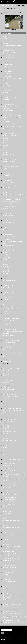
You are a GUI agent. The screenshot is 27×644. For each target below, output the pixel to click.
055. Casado (5, 171)
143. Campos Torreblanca (8, 380)
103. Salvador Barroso (8, 285)
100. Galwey (5, 278)
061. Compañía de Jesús (8, 183)
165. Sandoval (6, 434)
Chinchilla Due (6, 387)
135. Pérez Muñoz (7, 361)
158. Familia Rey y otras (8, 417)
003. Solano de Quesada (8, 41)
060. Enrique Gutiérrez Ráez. (9, 185)
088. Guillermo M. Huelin (8, 250)
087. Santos (5, 248)
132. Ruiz (5, 354)
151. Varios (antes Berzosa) (9, 399)
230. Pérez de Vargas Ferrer (9, 582)
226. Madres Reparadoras (8, 572)
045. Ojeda (5, 148)
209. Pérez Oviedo (7, 532)
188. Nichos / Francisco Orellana (10, 485)
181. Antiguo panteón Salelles (9, 468)
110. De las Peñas (7, 302)
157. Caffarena (6, 415)
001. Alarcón (5, 36)
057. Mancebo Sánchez (8, 176)
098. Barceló (5, 274)
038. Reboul (5, 131)
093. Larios (5, 262)
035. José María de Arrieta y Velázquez (11, 124)
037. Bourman (6, 129)
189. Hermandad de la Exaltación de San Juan (13, 488)
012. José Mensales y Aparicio (9, 62)
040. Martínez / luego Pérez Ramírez (11, 136)
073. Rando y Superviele (8, 213)
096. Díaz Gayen (6, 269)
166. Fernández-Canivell (8, 436)
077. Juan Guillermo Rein (8, 223)
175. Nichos (5, 457)
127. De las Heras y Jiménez (9, 343)
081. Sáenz (5, 232)
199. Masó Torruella (7, 511)
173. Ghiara (5, 452)
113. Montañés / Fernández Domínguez (11, 309)
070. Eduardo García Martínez (9, 206)
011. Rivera (5, 60)
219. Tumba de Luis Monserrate (10, 556)
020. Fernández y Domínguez (9, 81)
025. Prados (5, 95)
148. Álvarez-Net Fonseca (8, 392)
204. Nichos (5, 523)
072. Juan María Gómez (8, 211)
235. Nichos (5, 593)
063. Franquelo (6, 190)
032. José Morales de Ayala (9, 113)
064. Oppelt (5, 192)
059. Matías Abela (7, 180)
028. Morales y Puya (7, 102)
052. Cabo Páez (6, 164)
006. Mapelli (5, 48)
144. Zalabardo (6, 383)
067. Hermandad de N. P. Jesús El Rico (11, 199)
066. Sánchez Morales (8, 197)
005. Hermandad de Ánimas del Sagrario (12, 46)
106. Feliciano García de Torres (10, 292)
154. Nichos (5, 406)
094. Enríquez (6, 264)
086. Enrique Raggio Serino (9, 245)
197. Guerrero (6, 507)
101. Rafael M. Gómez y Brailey (10, 281)
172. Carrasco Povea (7, 450)
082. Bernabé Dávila (7, 234)
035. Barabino (6, 122)
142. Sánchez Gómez (7, 378)
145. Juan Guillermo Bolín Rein (10, 385)
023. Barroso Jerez (7, 90)
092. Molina (5, 260)
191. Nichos (5, 492)
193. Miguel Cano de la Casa (9, 497)
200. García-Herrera (7, 514)
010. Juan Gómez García (8, 57)
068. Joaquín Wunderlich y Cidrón (10, 202)
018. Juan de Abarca (7, 76)
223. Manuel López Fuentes (9, 565)
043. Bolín (5, 143)
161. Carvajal (6, 424)
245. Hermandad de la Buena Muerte (11, 620)
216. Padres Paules (7, 549)
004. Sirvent (5, 43)
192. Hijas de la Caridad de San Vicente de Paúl (13, 495)
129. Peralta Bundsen (7, 347)
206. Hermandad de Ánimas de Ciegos (11, 528)
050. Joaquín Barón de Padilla (9, 159)
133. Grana (5, 357)
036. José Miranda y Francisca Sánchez (11, 126)
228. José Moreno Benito (8, 577)
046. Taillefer (5, 150)
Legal (10, 639)
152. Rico (5, 401)
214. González (6, 544)
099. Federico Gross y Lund (9, 276)
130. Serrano (5, 350)
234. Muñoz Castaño (7, 591)
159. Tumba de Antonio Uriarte (9, 419)
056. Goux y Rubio (7, 173)
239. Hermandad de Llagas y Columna (11, 604)
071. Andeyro (6, 209)
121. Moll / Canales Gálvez (9, 327)
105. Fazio (5, 290)
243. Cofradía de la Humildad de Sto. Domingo (13, 614)
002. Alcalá (5, 39)
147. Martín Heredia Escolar (9, 390)
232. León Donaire (7, 586)
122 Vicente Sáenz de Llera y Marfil (10, 329)
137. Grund (5, 366)
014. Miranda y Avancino (8, 67)
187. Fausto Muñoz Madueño (9, 483)
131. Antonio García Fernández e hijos (11, 352)
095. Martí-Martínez (7, 267)
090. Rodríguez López (7, 255)
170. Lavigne (5, 445)
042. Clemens (6, 141)
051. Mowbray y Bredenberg (9, 162)
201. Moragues (6, 516)
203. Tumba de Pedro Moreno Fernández (12, 521)
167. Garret (5, 438)
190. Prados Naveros (7, 490)
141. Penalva (5, 376)
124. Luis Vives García (8, 336)
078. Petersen (6, 225)
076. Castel (5, 220)
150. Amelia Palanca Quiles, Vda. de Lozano (12, 397)
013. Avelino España (7, 64)
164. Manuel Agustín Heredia (9, 431)
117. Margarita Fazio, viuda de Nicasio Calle (12, 318)
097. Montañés (6, 271)
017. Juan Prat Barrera (8, 74)
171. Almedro (6, 448)
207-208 (4, 530)
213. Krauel (5, 542)
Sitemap (3, 641)
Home (2, 5)
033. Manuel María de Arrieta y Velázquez (12, 115)
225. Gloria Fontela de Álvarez (9, 570)
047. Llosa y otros (7, 152)
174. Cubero (5, 455)
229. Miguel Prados (7, 579)
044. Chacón (5, 145)
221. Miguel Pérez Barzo (8, 561)
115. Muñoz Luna (6, 314)
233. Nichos (5, 589)
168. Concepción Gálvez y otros (10, 441)
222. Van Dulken (6, 563)
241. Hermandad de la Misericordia (10, 609)
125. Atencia (5, 338)
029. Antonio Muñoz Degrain (9, 104)
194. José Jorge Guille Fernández (10, 499)
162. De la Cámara (7, 427)
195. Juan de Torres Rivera (9, 502)
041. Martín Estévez (7, 138)
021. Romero (5, 83)
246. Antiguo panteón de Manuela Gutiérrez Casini (14, 623)
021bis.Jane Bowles (7, 86)
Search (7, 639)
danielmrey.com (22, 638)
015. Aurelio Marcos (7, 69)
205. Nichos (5, 525)
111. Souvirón (6, 304)
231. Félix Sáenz (6, 584)
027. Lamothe (6, 100)
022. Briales (5, 88)
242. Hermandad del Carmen (9, 612)
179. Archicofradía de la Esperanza (10, 463)
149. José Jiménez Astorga (9, 394)
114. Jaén (5, 311)
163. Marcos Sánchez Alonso (9, 429)
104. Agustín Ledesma (8, 288)
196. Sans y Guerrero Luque (9, 504)
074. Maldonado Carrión (8, 216)
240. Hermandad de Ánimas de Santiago (12, 607)
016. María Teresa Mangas (8, 71)
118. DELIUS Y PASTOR (8, 321)
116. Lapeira (5, 316)
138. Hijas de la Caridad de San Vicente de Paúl (13, 369)
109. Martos (5, 299)
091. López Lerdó (6, 257)
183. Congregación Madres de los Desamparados (14, 474)
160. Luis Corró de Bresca (8, 422)
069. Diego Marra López (8, 204)
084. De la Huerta (6, 239)
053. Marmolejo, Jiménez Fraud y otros (11, 166)
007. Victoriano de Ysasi (8, 50)
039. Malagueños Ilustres (8, 133)
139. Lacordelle (6, 371)
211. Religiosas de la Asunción (9, 537)
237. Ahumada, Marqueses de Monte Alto (12, 600)
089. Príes (5, 252)
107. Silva (5, 295)
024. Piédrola (6, 93)
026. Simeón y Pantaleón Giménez (10, 97)
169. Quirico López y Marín (9, 443)
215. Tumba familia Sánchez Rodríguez (11, 546)
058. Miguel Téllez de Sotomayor (10, 178)
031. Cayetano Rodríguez (8, 111)
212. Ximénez (6, 539)
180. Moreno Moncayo (8, 466)
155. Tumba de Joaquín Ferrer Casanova (12, 408)
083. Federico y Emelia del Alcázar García (12, 237)
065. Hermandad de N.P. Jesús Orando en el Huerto (14, 195)
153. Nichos (5, 404)
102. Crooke (5, 283)
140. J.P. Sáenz (6, 373)
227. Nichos (5, 575)
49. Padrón (5, 157)
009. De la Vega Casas (8, 55)
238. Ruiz (5, 602)
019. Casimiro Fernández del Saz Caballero (12, 79)
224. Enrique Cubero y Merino (9, 568)
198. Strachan (6, 509)
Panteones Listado (10, 5)
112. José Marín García (8, 307)
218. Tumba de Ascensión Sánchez (10, 554)
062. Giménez (6, 187)
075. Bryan (5, 218)
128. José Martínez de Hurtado (9, 345)
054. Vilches (5, 169)
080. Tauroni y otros (7, 230)
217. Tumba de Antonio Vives (9, 551)
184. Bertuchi (6, 477)
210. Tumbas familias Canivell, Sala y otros (12, 535)
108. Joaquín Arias (7, 297)
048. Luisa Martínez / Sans (9, 155)
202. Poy (4, 518)
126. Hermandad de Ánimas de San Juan (12, 340)
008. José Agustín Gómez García (10, 53)
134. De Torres (6, 359)
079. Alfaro (5, 227)
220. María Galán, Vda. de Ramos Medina (12, 558)
